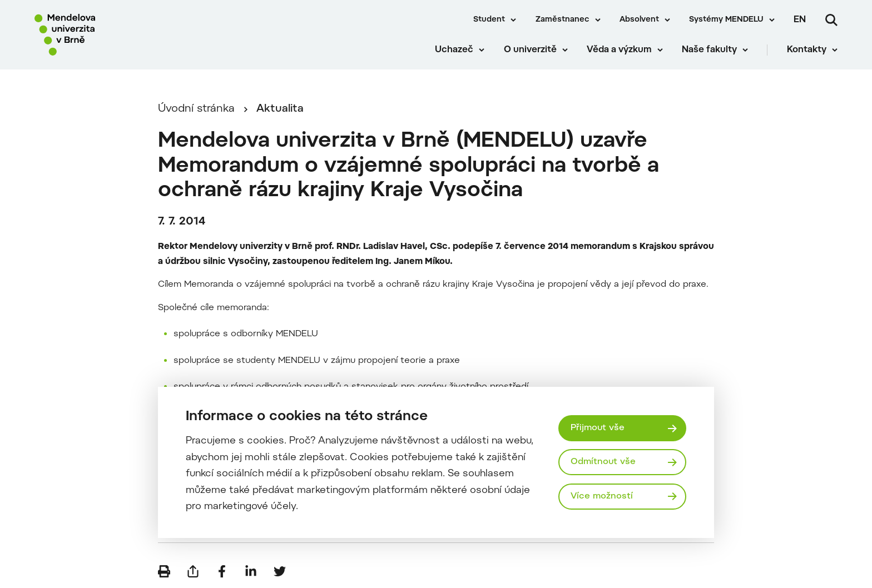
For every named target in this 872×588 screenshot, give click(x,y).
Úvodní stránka (196, 109)
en (800, 20)
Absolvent (639, 20)
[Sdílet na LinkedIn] (251, 571)
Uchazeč (454, 50)
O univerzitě (530, 50)
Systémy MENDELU (726, 20)
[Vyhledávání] (831, 20)
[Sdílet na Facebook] (222, 571)
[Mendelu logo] (100, 35)
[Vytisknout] (164, 571)
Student (489, 20)
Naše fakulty (709, 50)
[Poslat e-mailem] (193, 571)
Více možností (602, 496)
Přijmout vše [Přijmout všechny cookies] (598, 428)
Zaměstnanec (563, 20)
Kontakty (807, 50)
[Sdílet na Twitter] (280, 571)
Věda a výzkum (619, 50)
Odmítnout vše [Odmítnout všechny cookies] (603, 462)
